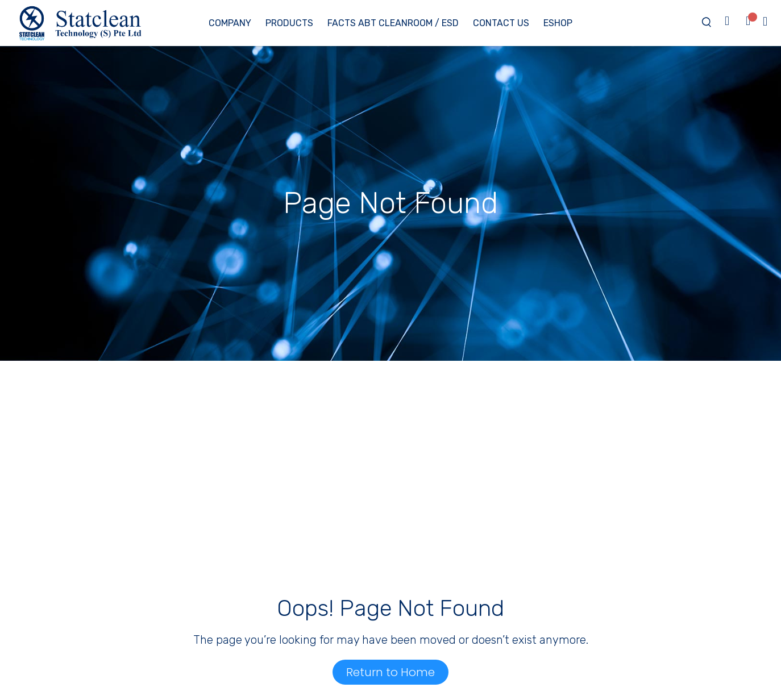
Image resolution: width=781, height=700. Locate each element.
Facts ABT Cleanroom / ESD (393, 23)
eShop (558, 23)
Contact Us (501, 23)
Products (289, 23)
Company (230, 23)
